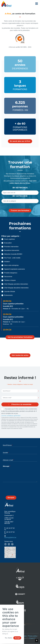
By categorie (20, 196)
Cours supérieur (8, 239)
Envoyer (11, 498)
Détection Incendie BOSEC (12, 254)
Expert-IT (32, 638)
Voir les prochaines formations (20, 337)
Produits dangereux (9, 273)
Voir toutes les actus (20, 355)
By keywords (20, 188)
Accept (17, 638)
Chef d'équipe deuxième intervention (15, 288)
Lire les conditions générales (11, 416)
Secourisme (7, 277)
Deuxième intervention (10, 250)
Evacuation (7, 243)
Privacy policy (32, 636)
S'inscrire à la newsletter (20, 404)
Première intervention (10, 247)
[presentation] (20, 491)
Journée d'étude (8, 292)
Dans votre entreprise (10, 265)
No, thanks (9, 638)
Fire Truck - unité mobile (11, 258)
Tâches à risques (9, 280)
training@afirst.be (10, 538)
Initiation (6, 262)
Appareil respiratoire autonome (13, 269)
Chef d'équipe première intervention (15, 284)
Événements (7, 295)
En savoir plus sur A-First (20, 141)
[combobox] (20, 201)
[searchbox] (20, 201)
